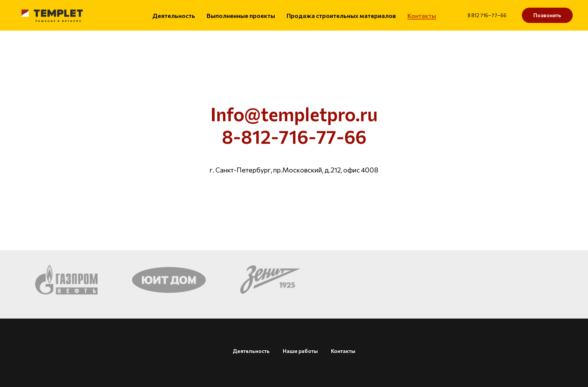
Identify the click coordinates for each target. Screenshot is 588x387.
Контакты (422, 15)
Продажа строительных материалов (341, 15)
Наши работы (300, 351)
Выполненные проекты (241, 15)
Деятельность (174, 15)
